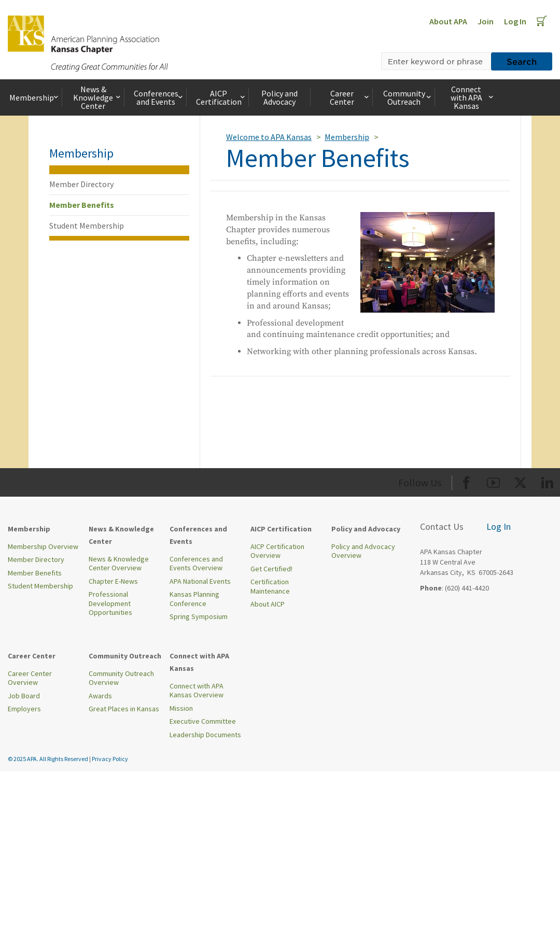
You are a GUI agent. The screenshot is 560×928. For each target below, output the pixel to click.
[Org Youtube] (493, 481)
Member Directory (81, 184)
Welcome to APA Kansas (269, 137)
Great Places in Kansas (124, 709)
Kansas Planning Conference (194, 599)
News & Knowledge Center (97, 97)
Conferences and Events (159, 97)
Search (522, 61)
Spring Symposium (199, 616)
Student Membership (87, 226)
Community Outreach (408, 97)
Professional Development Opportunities (110, 603)
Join (486, 21)
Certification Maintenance (270, 586)
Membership (35, 97)
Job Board (24, 696)
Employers (24, 709)
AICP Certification (221, 97)
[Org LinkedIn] (547, 481)
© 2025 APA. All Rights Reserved (48, 759)
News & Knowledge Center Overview (119, 564)
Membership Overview (43, 546)
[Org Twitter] (520, 481)
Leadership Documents (205, 735)
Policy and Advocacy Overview (363, 551)
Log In (515, 21)
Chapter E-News (113, 581)
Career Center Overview (30, 678)
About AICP (268, 604)
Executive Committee (203, 721)
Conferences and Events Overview (196, 564)
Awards (100, 696)
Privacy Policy (110, 759)
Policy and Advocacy (279, 97)
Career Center (350, 97)
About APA (448, 21)
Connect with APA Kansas (473, 97)
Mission (181, 708)
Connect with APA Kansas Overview (197, 691)
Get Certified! (271, 569)
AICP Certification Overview (277, 551)
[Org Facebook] (466, 481)
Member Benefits (82, 205)
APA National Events (200, 581)
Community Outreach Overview (121, 678)
